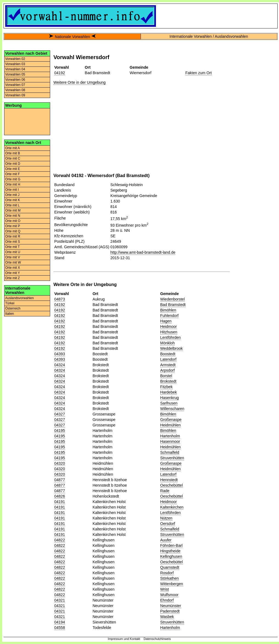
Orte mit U (13, 252)
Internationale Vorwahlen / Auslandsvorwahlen (209, 36)
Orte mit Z (12, 278)
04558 (60, 628)
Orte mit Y (13, 273)
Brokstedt (168, 381)
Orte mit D (13, 164)
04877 (60, 480)
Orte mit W (13, 262)
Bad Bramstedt (173, 305)
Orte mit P (13, 226)
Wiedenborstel (173, 299)
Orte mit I (12, 190)
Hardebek (169, 392)
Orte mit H (13, 184)
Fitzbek (166, 387)
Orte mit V (13, 257)
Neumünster (171, 606)
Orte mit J (12, 195)
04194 (60, 622)
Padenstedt (170, 611)
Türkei (10, 303)
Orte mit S (13, 242)
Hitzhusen (169, 332)
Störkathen (170, 578)
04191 (60, 502)
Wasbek (167, 617)
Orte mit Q (13, 231)
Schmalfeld (170, 452)
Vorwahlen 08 (15, 90)
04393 (60, 354)
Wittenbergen (172, 584)
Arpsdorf (168, 370)
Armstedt (168, 365)
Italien (10, 314)
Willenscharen (172, 409)
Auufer (166, 540)
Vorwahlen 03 (15, 64)
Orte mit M (13, 210)
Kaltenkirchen (172, 507)
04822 (60, 540)
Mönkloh (168, 343)
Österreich (13, 308)
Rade (165, 491)
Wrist (165, 589)
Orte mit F (12, 174)
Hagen (166, 321)
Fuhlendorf (170, 316)
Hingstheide (170, 551)
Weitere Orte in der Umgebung (79, 82)
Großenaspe (171, 420)
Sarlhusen (169, 403)
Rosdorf (167, 573)
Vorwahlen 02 (15, 59)
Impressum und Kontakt (124, 639)
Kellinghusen (171, 556)
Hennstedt (169, 480)
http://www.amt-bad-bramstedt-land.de (143, 252)
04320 (60, 463)
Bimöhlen (168, 310)
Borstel (166, 376)
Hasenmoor (170, 441)
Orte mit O (13, 221)
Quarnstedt (170, 567)
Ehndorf (167, 600)
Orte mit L (12, 205)
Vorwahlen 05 (15, 74)
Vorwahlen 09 (15, 95)
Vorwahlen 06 (15, 80)
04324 (60, 365)
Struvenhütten (172, 458)
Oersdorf (168, 524)
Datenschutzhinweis (157, 639)
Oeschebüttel (172, 485)
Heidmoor (169, 327)
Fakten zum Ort (198, 73)
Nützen (166, 518)
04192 (60, 73)
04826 (60, 496)
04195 (60, 431)
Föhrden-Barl (172, 545)
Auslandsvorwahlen (19, 298)
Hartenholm (170, 436)
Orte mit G (13, 179)
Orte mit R (13, 236)
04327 (60, 414)
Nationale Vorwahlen (72, 37)
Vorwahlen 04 (15, 69)
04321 (60, 600)
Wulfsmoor (170, 595)
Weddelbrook (172, 348)
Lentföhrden (171, 337)
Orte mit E (13, 169)
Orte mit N (13, 216)
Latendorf (168, 359)
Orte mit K (13, 200)
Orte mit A (12, 148)
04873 (60, 299)
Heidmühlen (171, 425)
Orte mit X (13, 268)
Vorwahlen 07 (15, 85)
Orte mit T (12, 247)
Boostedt (168, 354)
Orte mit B (13, 153)
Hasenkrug (170, 398)
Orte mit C (13, 158)
